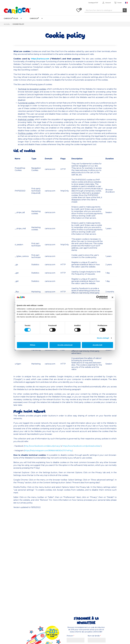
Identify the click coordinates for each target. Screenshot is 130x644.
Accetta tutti (97, 345)
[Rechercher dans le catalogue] (106, 10)
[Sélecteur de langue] (126, 3)
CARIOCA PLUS (11, 18)
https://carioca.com (40, 59)
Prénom (70, 636)
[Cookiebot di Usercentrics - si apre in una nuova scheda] (98, 297)
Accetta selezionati (65, 345)
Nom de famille (94, 636)
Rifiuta (33, 345)
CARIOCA (34, 18)
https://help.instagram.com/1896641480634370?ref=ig (48, 451)
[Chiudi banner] (112, 297)
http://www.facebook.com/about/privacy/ (42, 446)
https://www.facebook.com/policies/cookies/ (81, 446)
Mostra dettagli (103, 338)
